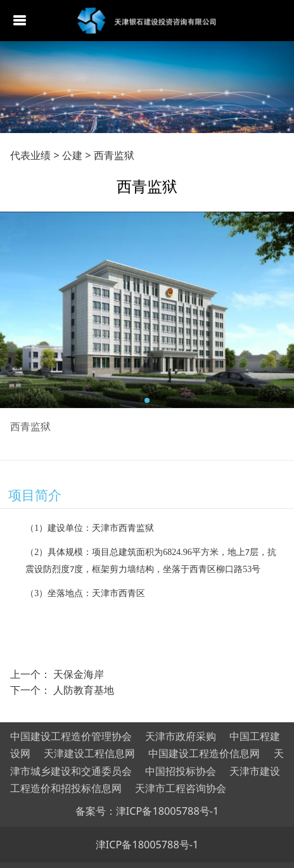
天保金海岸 (79, 674)
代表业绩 (30, 155)
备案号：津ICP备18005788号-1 (147, 811)
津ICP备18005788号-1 (147, 845)
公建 (72, 155)
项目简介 (35, 495)
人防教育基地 (84, 690)
